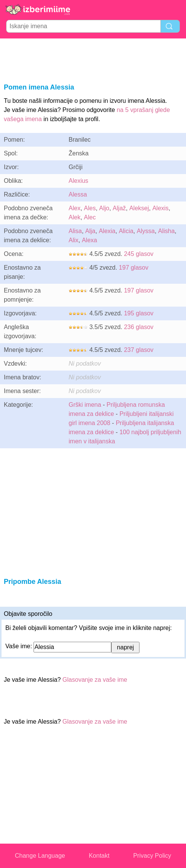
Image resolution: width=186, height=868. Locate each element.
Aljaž (119, 208)
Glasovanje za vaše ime (95, 680)
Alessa (78, 194)
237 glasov (139, 350)
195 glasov (139, 313)
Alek (75, 217)
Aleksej (139, 208)
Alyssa (146, 231)
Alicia (126, 231)
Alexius (79, 181)
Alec (90, 217)
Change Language (40, 856)
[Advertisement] (93, 59)
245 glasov (139, 254)
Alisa (75, 231)
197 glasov (134, 268)
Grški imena (85, 405)
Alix (74, 240)
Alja (91, 231)
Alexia (107, 231)
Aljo (104, 208)
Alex (75, 208)
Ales (90, 208)
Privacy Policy (152, 856)
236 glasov (139, 327)
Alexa (90, 240)
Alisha (167, 231)
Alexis (161, 208)
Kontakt (99, 856)
